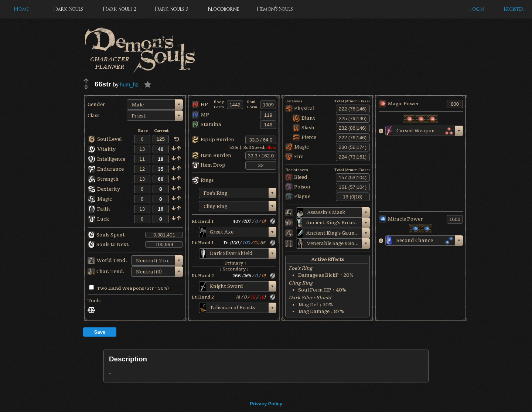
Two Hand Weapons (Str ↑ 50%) (129, 288)
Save (100, 332)
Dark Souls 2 (120, 9)
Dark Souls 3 (171, 9)
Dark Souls (68, 9)
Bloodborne (223, 9)
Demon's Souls (275, 9)
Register (514, 9)
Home (21, 9)
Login (477, 9)
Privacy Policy (266, 404)
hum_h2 (129, 85)
